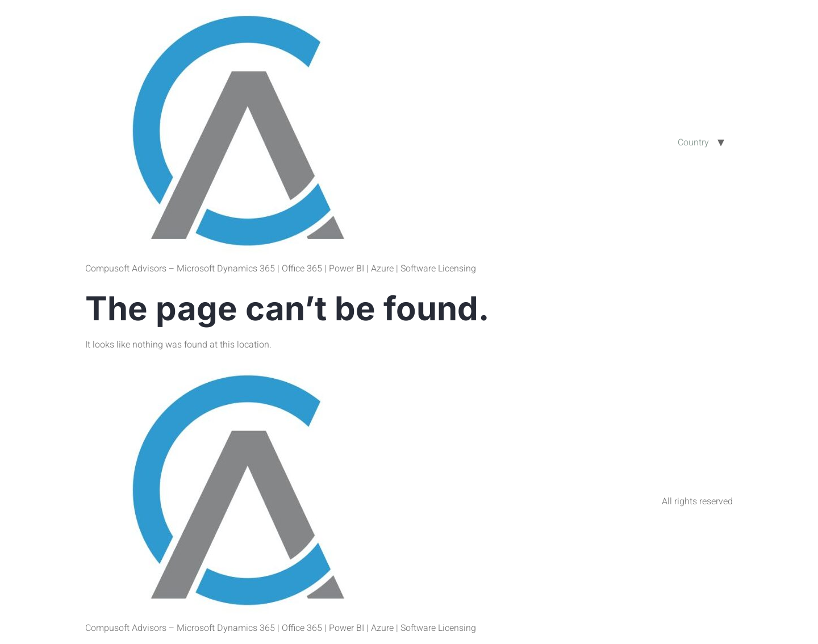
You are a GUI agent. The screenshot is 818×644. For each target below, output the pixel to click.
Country (693, 143)
